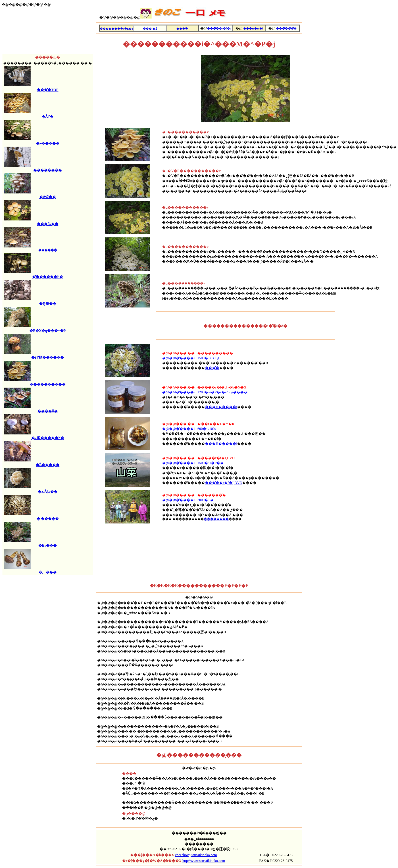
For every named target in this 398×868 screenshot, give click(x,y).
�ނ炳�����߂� (48, 438)
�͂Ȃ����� (48, 465)
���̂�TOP (48, 90)
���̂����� (48, 170)
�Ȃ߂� (48, 117)
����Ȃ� (48, 411)
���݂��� (48, 250)
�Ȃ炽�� (48, 197)
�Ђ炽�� (48, 304)
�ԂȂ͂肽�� (48, 492)
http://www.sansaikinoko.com (204, 861)
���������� (48, 384)
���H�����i (221, 407)
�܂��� (48, 572)
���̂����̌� (216, 519)
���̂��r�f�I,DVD (224, 483)
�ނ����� (48, 143)
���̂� (212, 368)
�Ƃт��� (48, 545)
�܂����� (48, 519)
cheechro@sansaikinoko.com (196, 855)
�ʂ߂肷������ (48, 357)
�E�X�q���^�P (48, 331)
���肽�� (48, 224)
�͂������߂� (48, 277)
